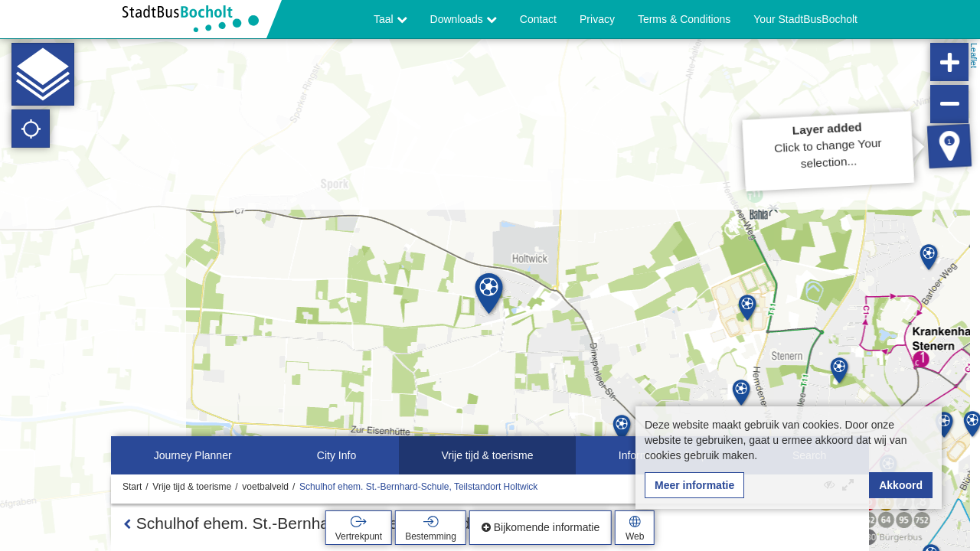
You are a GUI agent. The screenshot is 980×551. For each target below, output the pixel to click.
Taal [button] (390, 19)
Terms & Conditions (684, 19)
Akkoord (901, 485)
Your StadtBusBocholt (805, 19)
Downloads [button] (464, 19)
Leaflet (974, 55)
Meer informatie (694, 485)
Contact (538, 19)
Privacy (597, 19)
